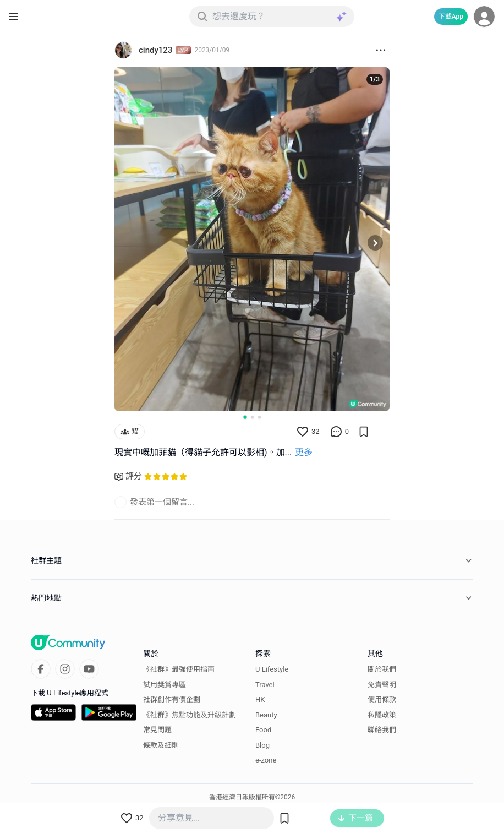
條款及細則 (161, 745)
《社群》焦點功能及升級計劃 (190, 715)
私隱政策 (382, 715)
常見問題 (157, 730)
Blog (262, 745)
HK (260, 699)
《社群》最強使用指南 (179, 669)
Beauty (266, 715)
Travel (265, 685)
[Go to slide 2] (252, 417)
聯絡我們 (382, 730)
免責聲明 (382, 685)
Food (263, 730)
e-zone (266, 760)
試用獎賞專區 (165, 685)
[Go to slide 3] (259, 417)
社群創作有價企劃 (172, 699)
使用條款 (382, 699)
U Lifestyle (272, 669)
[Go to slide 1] (245, 417)
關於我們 (382, 669)
